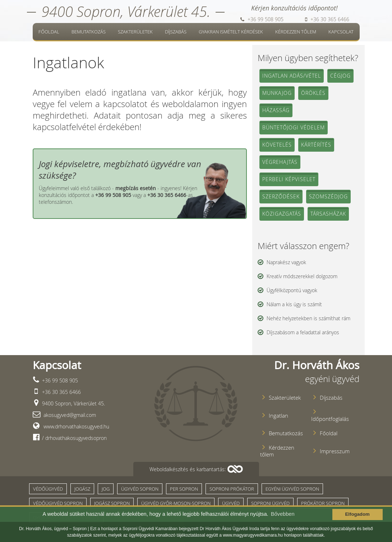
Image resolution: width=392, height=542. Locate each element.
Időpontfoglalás (330, 419)
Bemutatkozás (89, 32)
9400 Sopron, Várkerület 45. (126, 11)
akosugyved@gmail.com (69, 415)
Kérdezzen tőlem (296, 32)
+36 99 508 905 (262, 19)
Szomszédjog (328, 196)
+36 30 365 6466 (327, 19)
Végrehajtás (280, 162)
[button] (196, 469)
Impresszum (335, 451)
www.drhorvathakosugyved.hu (76, 426)
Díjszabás (176, 32)
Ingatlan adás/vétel (292, 76)
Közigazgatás (282, 214)
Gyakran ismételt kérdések (231, 32)
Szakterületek (135, 32)
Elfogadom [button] (358, 514)
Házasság (276, 110)
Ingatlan (278, 416)
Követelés (277, 145)
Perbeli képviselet (289, 179)
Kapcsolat (341, 32)
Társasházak (328, 214)
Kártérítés (316, 145)
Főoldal (49, 32)
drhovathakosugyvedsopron (75, 438)
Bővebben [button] (283, 514)
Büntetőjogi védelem (294, 127)
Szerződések (281, 196)
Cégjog (340, 76)
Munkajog (277, 93)
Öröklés (313, 93)
